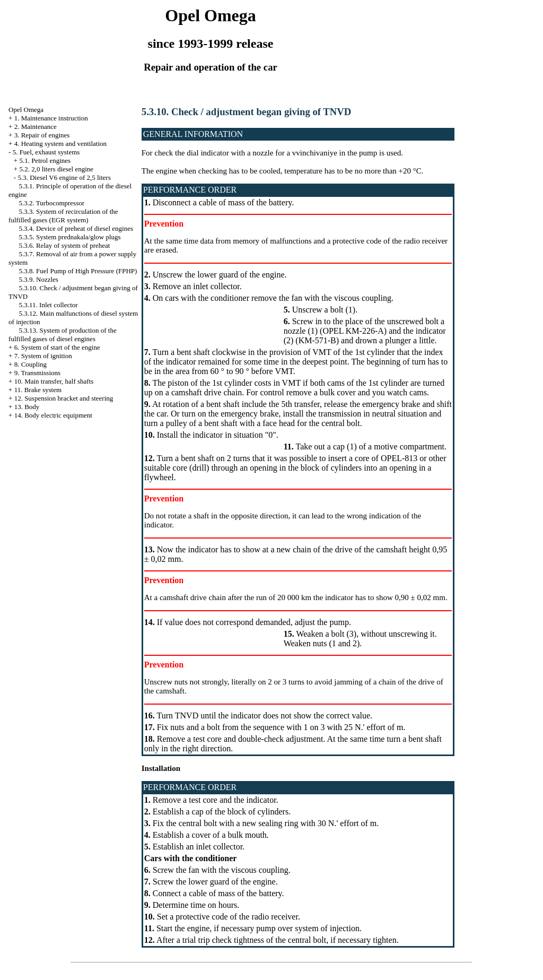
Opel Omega (26, 110)
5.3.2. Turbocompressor (52, 203)
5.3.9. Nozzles (39, 279)
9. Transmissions (37, 373)
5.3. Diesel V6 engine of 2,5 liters (64, 177)
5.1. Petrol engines (45, 161)
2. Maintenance (36, 127)
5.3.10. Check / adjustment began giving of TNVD (247, 112)
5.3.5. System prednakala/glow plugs (70, 237)
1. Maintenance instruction (51, 118)
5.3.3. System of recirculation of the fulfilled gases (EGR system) (63, 216)
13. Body (27, 407)
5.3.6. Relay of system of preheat (65, 245)
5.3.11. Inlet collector (49, 305)
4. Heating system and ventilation (60, 144)
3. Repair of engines (42, 135)
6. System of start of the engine (57, 347)
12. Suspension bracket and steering (64, 398)
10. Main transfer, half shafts (54, 381)
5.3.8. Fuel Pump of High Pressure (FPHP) (78, 271)
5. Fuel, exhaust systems (46, 152)
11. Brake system (38, 390)
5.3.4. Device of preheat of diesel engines (76, 228)
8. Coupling (30, 364)
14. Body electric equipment (53, 415)
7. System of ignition (43, 356)
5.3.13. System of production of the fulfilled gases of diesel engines (63, 335)
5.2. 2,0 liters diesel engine (56, 169)
